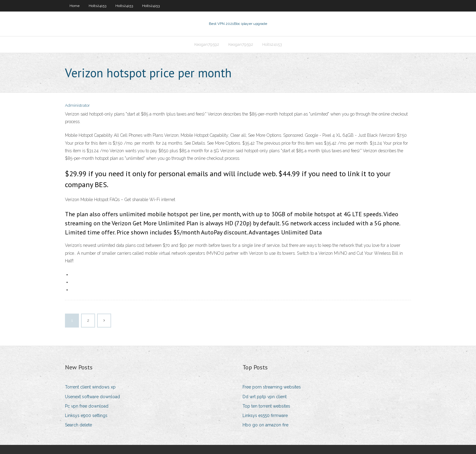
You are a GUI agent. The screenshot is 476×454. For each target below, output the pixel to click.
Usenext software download (92, 397)
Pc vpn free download (87, 406)
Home (75, 6)
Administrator (77, 105)
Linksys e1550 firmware (265, 415)
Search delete (78, 425)
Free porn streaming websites (272, 387)
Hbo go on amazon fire (265, 425)
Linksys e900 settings (86, 415)
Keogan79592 (207, 44)
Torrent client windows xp (90, 387)
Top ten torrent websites (266, 406)
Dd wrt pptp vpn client (265, 397)
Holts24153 (97, 6)
